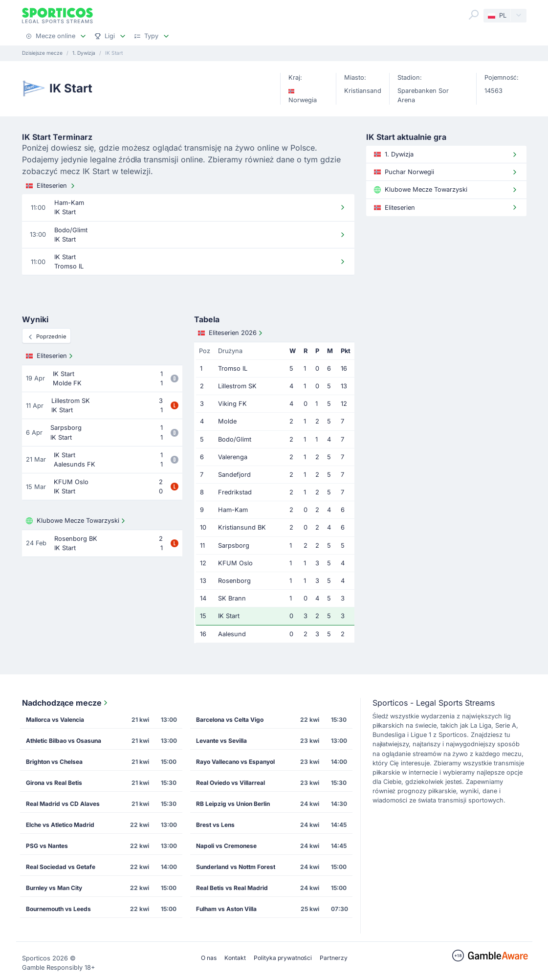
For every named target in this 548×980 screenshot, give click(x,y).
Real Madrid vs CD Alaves (63, 804)
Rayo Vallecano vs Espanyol (235, 762)
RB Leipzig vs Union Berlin (233, 804)
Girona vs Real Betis (54, 783)
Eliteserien (51, 186)
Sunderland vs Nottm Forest (236, 867)
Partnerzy (334, 958)
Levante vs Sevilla (221, 741)
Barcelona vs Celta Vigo (230, 720)
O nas (209, 958)
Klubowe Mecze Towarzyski (77, 521)
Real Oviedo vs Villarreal (230, 783)
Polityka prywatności (283, 958)
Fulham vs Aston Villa (226, 909)
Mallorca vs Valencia (55, 720)
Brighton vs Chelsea (54, 762)
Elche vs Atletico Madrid (60, 825)
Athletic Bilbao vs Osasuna (64, 741)
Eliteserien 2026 (231, 333)
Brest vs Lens (215, 825)
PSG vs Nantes (47, 846)
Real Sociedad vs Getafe (61, 867)
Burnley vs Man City (54, 888)
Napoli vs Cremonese (226, 846)
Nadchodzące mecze (66, 703)
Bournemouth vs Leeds (58, 909)
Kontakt (235, 958)
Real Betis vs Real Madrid (232, 888)
